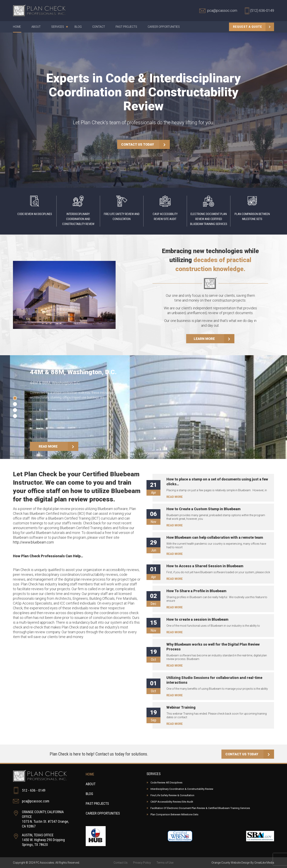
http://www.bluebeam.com (33, 542)
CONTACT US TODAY (145, 145)
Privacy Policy (142, 863)
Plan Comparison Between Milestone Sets (174, 814)
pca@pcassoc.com (31, 801)
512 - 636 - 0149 (29, 790)
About (36, 27)
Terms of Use (165, 863)
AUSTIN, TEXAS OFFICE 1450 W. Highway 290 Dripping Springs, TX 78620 (39, 840)
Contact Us (121, 863)
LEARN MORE (214, 339)
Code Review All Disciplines (166, 783)
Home (17, 27)
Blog (78, 27)
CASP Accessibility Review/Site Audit (172, 802)
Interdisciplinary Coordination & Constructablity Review (182, 789)
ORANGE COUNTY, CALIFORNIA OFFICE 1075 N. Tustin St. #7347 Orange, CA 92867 (41, 819)
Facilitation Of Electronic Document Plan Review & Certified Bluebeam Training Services (200, 808)
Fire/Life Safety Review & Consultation (172, 795)
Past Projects (126, 27)
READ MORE (59, 447)
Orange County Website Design (231, 863)
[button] (15, 398)
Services (59, 27)
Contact (99, 27)
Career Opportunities (164, 27)
